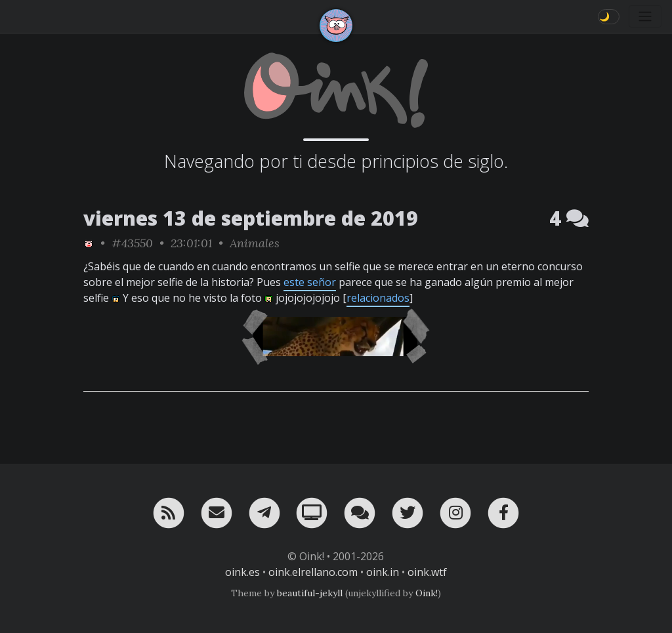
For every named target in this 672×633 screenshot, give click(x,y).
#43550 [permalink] (132, 243)
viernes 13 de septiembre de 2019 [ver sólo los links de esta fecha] (251, 218)
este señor (310, 282)
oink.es (242, 572)
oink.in (383, 572)
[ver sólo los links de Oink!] (89, 243)
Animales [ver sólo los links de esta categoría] (255, 243)
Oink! (427, 593)
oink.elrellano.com (313, 572)
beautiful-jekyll (310, 593)
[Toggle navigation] (645, 16)
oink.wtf (427, 572)
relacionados (378, 298)
